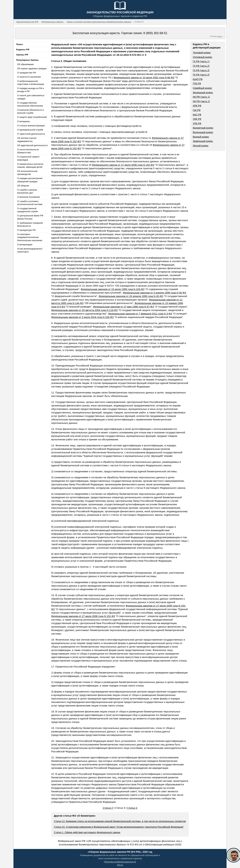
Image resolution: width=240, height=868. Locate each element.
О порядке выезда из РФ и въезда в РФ (30, 90)
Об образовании (25, 64)
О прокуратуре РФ (26, 230)
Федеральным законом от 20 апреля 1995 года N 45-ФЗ (131, 296)
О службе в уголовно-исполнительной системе (30, 203)
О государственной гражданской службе (27, 210)
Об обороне (23, 186)
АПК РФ (197, 106)
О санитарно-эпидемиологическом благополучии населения (30, 237)
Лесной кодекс (201, 146)
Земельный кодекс (203, 141)
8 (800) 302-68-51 (155, 33)
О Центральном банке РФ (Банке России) (30, 217)
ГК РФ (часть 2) (201, 66)
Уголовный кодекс (203, 57)
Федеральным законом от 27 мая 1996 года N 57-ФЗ (123, 307)
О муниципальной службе (30, 130)
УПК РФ (197, 123)
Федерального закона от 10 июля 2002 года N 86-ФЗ (144, 77)
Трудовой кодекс (202, 53)
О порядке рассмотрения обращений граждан (30, 180)
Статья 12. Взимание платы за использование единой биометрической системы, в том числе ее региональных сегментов (120, 821)
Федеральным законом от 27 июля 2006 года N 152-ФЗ (83, 616)
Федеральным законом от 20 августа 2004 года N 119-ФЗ (84, 310)
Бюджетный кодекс (203, 128)
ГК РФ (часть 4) (201, 75)
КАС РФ (197, 115)
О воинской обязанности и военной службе (30, 111)
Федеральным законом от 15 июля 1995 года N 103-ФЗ (112, 289)
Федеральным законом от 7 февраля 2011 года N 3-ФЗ (140, 314)
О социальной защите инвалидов (28, 158)
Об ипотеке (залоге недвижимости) (27, 140)
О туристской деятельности (31, 134)
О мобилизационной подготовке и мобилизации (31, 83)
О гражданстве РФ (26, 73)
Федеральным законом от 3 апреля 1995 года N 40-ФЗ (155, 293)
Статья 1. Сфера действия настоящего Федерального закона (87, 832)
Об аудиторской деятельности (32, 145)
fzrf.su (120, 865)
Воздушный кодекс (203, 132)
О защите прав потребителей (32, 117)
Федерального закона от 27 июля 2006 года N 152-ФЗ (123, 165)
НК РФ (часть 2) (201, 101)
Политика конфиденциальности (120, 862)
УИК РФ (197, 119)
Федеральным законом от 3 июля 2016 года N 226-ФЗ (82, 317)
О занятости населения (29, 77)
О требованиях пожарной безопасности (30, 224)
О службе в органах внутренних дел (27, 191)
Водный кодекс (201, 137)
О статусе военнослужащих (31, 126)
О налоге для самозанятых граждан (31, 97)
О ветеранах (23, 121)
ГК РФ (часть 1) (201, 61)
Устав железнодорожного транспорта (30, 250)
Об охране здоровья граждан (32, 68)
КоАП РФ (198, 79)
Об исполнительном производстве (27, 173)
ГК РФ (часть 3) (201, 70)
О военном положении (28, 197)
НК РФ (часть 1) (201, 97)
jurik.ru (220, 36)
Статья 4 (132, 808)
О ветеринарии (25, 245)
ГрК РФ (197, 110)
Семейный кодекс (202, 88)
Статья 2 (108, 808)
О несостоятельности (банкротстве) (28, 151)
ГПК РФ (197, 84)
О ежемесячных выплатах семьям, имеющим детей (30, 165)
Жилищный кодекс (203, 93)
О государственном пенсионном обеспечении (30, 104)
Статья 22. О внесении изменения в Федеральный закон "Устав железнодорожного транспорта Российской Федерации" (119, 827)
